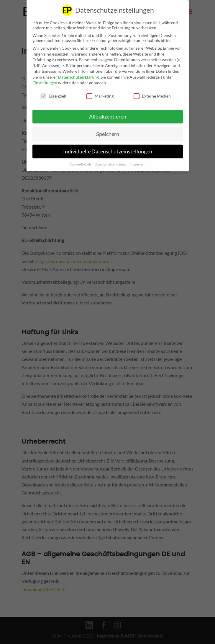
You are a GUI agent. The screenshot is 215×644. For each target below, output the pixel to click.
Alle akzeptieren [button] (108, 112)
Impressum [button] (138, 160)
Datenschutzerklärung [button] (111, 160)
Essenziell (53, 92)
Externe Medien (152, 92)
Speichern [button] (108, 130)
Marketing (100, 92)
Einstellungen (45, 78)
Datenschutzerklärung (78, 73)
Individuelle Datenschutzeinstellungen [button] (108, 147)
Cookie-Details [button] (81, 160)
